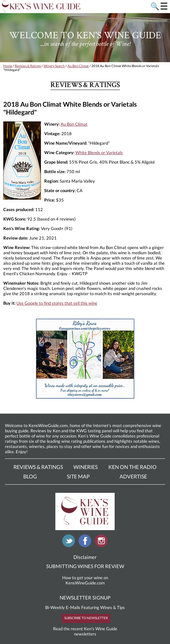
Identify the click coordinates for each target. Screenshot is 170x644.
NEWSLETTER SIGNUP (85, 598)
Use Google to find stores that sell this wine (57, 303)
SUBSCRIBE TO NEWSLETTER (86, 618)
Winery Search (54, 66)
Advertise (133, 476)
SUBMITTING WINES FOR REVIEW (85, 566)
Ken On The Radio (132, 467)
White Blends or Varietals (99, 152)
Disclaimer (85, 557)
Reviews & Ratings (28, 66)
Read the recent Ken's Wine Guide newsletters (85, 631)
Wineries (85, 467)
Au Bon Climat (78, 66)
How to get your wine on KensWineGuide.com (85, 580)
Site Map (78, 476)
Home (8, 66)
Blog (30, 476)
